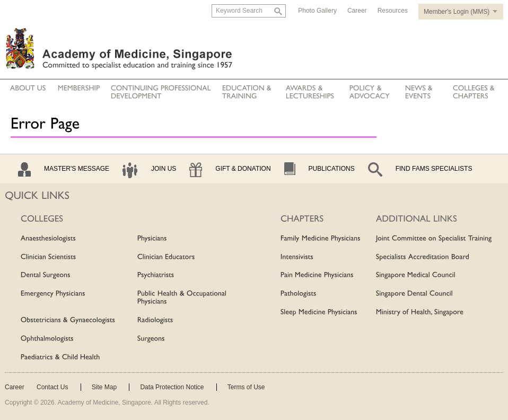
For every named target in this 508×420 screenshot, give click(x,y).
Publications (332, 169)
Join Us (164, 169)
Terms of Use (246, 387)
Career (357, 11)
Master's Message (77, 169)
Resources (393, 11)
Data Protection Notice (172, 387)
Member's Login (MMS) (457, 12)
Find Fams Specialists (434, 169)
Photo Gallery (317, 11)
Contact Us (52, 387)
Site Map (104, 387)
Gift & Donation (243, 169)
